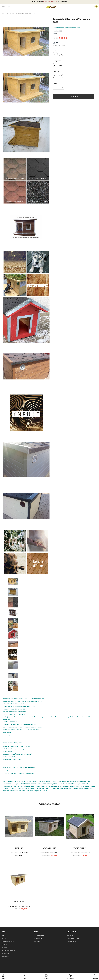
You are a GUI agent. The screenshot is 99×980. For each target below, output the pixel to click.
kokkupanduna (58, 61)
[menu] (3, 7)
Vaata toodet (49, 848)
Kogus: (55, 83)
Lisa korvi (73, 96)
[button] (25, 977)
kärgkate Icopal (58, 50)
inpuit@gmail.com (50, 2)
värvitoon (56, 72)
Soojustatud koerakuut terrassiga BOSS (22, 14)
